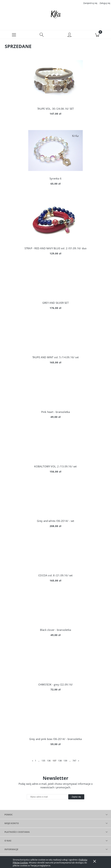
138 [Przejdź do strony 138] (60, 761)
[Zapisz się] (76, 798)
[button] (14, 35)
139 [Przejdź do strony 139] (65, 761)
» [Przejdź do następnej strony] (78, 761)
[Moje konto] (69, 36)
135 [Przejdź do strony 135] (43, 761)
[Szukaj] (42, 35)
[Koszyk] (97, 35)
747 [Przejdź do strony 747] (74, 761)
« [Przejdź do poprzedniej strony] (33, 761)
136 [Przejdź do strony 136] (49, 761)
